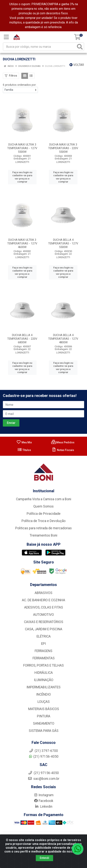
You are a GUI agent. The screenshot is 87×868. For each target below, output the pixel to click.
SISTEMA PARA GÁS (44, 731)
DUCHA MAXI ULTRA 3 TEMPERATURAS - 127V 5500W (22, 148)
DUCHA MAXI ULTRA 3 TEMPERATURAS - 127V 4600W (22, 243)
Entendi (44, 858)
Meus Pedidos (63, 442)
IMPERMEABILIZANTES (43, 687)
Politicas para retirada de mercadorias (43, 528)
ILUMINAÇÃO (44, 680)
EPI (43, 644)
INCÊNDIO (43, 694)
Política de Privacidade (44, 514)
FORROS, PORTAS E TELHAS (43, 665)
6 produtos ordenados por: (20, 85)
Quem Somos (43, 506)
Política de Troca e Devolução (43, 521)
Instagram (44, 795)
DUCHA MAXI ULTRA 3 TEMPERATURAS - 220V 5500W (63, 148)
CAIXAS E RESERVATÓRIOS (44, 622)
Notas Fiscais (63, 450)
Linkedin (43, 807)
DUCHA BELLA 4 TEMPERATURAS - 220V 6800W (22, 339)
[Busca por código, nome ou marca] (40, 47)
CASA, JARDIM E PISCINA (44, 629)
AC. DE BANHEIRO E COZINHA (43, 600)
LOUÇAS (44, 702)
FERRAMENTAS (44, 658)
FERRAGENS (43, 651)
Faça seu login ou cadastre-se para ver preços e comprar (22, 177)
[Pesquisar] (80, 47)
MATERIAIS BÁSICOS (44, 709)
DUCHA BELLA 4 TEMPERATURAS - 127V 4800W (63, 339)
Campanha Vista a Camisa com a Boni (44, 499)
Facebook (44, 801)
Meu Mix (24, 442)
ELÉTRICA (44, 636)
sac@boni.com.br (44, 779)
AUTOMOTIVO (43, 615)
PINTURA (44, 716)
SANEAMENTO (44, 723)
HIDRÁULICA (44, 673)
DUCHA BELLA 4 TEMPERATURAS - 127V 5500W (63, 243)
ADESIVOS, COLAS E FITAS (44, 607)
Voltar (77, 65)
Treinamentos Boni (43, 535)
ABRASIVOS (43, 593)
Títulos (24, 450)
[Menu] (6, 37)
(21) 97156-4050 (43, 756)
